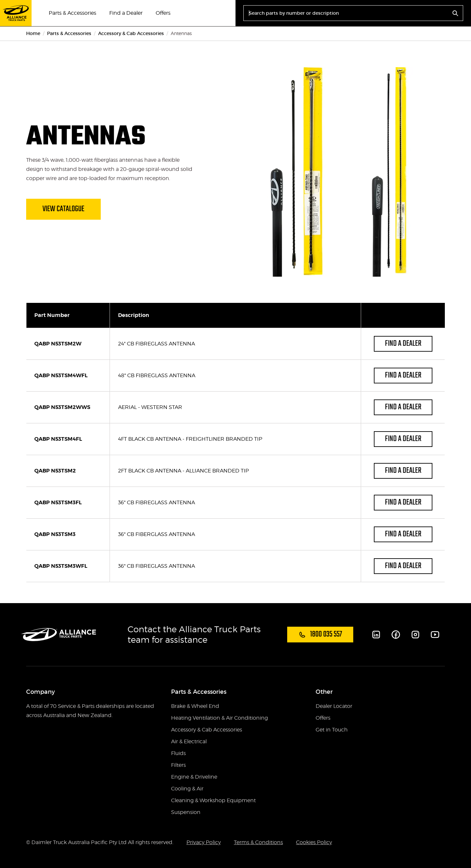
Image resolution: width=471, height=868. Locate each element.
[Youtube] (435, 635)
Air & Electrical (189, 741)
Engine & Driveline (194, 777)
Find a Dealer (126, 13)
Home (33, 33)
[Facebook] (396, 635)
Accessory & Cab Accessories (131, 33)
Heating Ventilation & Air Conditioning (219, 718)
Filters (178, 765)
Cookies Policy (314, 842)
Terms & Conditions (258, 842)
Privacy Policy (204, 842)
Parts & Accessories (72, 13)
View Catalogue (63, 209)
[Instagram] (415, 635)
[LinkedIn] (376, 635)
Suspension (186, 812)
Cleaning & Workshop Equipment (213, 800)
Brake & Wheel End (195, 706)
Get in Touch (332, 730)
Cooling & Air (187, 789)
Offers (163, 13)
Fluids (178, 753)
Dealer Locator (334, 706)
